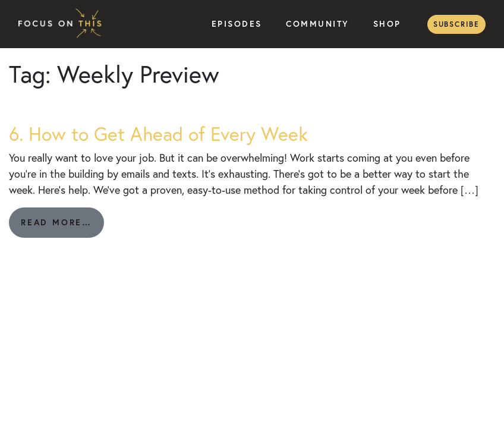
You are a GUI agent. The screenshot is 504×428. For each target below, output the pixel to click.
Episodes (237, 24)
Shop (387, 24)
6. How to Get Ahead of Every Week (158, 134)
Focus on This (63, 24)
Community (318, 24)
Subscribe (456, 24)
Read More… (62, 227)
